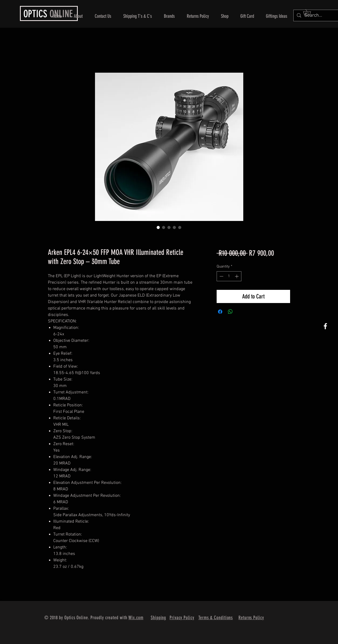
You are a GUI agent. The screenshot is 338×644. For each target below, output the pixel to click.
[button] (310, 12)
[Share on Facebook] (220, 312)
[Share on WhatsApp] (230, 312)
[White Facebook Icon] (325, 326)
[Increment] (237, 276)
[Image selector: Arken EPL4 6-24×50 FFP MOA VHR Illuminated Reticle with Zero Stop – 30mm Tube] (158, 227)
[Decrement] (221, 276)
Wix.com (136, 618)
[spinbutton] (229, 276)
